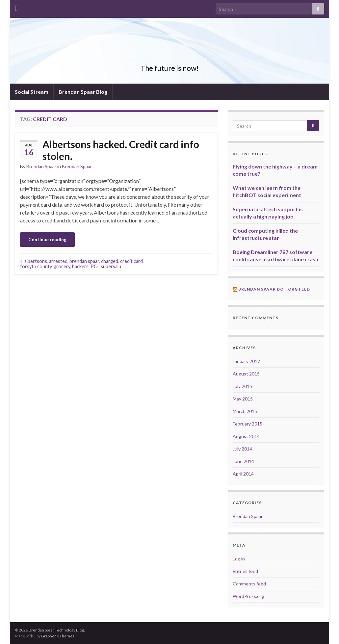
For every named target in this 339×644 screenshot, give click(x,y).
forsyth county (36, 266)
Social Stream (32, 92)
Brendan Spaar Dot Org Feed (274, 289)
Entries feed (245, 571)
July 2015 (242, 386)
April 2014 (243, 474)
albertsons (36, 261)
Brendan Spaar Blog (83, 92)
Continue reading (47, 239)
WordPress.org (248, 596)
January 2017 (246, 361)
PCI (95, 266)
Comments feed (249, 584)
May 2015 (243, 399)
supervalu (111, 266)
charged (110, 261)
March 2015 (245, 411)
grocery (62, 266)
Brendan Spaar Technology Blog (170, 57)
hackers (80, 266)
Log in (239, 559)
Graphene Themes (58, 636)
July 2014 (242, 449)
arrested (58, 261)
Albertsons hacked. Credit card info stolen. (121, 150)
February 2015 (248, 424)
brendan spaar (84, 261)
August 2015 (246, 374)
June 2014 (243, 461)
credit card (131, 261)
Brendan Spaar (41, 166)
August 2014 (246, 436)
